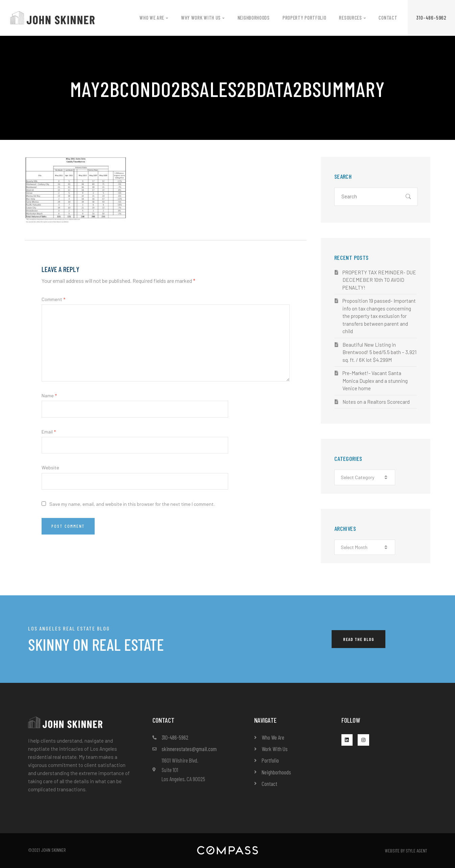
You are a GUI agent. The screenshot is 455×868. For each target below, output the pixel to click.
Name (49, 395)
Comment (53, 299)
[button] (431, 18)
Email (49, 432)
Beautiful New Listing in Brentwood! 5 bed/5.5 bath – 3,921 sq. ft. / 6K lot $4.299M (379, 352)
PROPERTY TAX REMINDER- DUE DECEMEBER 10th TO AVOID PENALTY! (379, 280)
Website (50, 467)
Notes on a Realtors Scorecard (376, 402)
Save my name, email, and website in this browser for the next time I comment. (132, 504)
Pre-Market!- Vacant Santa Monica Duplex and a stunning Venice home (375, 381)
